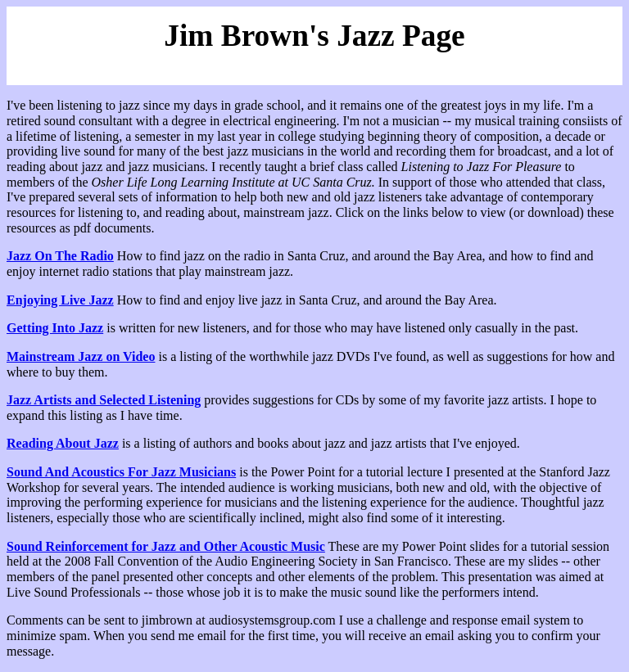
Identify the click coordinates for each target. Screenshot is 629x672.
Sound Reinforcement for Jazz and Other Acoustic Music (166, 546)
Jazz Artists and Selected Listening (104, 400)
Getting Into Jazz (55, 328)
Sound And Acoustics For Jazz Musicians (121, 472)
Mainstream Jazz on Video (81, 356)
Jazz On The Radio (60, 256)
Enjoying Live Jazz (60, 300)
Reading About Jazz (63, 443)
